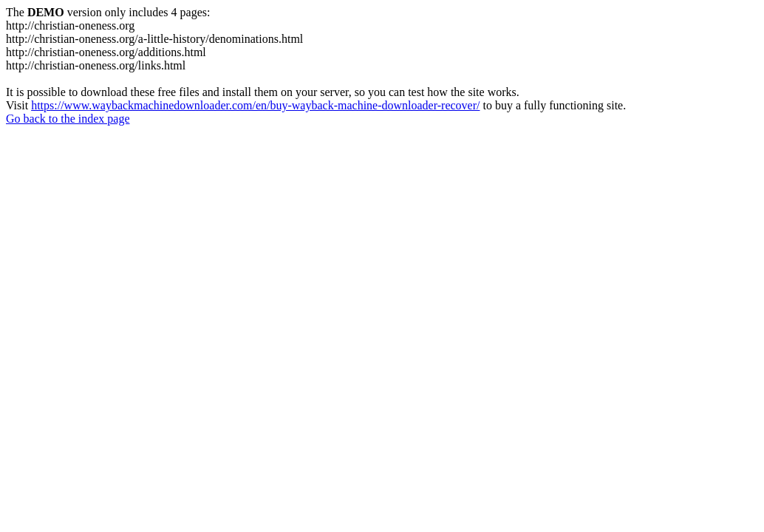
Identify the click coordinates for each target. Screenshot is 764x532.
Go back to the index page (68, 119)
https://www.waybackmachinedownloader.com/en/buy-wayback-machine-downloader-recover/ (255, 105)
